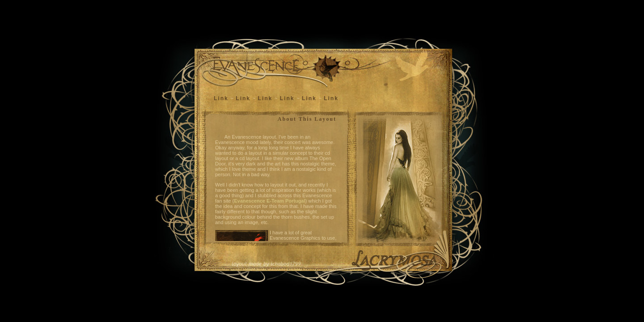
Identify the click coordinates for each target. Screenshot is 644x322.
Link (221, 98)
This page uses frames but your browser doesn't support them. (276, 178)
